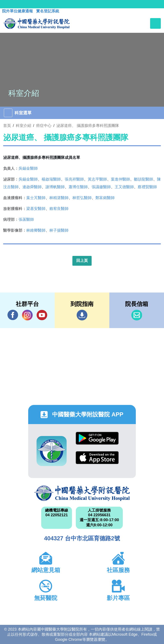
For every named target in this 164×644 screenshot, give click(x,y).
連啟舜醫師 (32, 187)
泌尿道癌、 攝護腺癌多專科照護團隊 (88, 126)
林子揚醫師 (59, 230)
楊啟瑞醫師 (51, 179)
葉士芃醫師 (36, 198)
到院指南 (82, 315)
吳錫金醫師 (28, 168)
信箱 (137, 315)
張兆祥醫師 (74, 179)
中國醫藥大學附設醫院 (82, 493)
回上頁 (82, 261)
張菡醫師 (26, 219)
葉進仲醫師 (120, 179)
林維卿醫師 (36, 230)
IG (27, 315)
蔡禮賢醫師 (147, 187)
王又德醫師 (124, 187)
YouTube (42, 315)
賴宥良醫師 (59, 209)
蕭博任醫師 (78, 187)
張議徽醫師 (101, 187)
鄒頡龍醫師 (143, 179)
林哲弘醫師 (82, 198)
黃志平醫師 (97, 179)
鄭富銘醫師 (105, 198)
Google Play (97, 438)
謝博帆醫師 (55, 187)
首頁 (7, 126)
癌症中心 (44, 126)
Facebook (13, 315)
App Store (97, 458)
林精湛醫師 (59, 198)
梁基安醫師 (36, 209)
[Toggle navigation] (155, 23)
